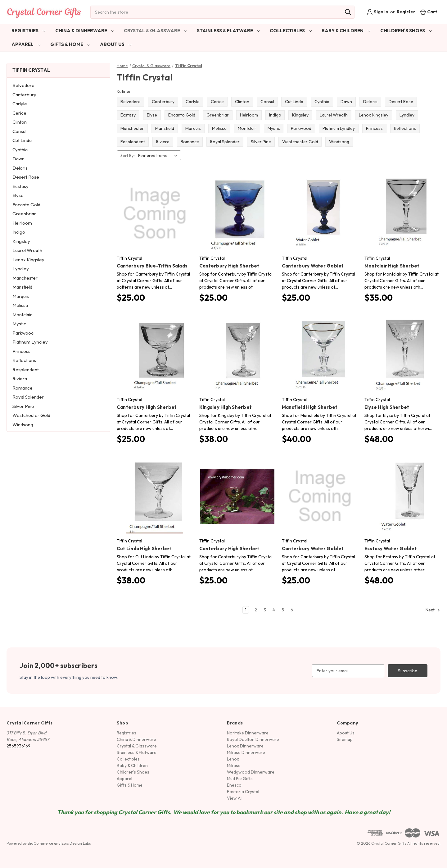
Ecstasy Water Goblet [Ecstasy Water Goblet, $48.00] (391, 548)
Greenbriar (24, 214)
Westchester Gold (31, 415)
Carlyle (20, 104)
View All (235, 798)
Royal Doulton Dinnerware (253, 739)
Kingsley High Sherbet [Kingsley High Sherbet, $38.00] (226, 407)
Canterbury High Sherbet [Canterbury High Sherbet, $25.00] (229, 266)
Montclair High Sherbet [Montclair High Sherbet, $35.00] (392, 266)
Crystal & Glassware (155, 31)
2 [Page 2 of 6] (256, 610)
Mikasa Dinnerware (246, 752)
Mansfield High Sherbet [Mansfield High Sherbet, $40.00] (310, 407)
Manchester (25, 278)
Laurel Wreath (27, 250)
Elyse (18, 195)
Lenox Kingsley (28, 260)
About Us (116, 44)
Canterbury (24, 95)
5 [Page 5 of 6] (283, 610)
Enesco (234, 785)
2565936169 (18, 746)
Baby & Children (346, 31)
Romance (23, 388)
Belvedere (23, 85)
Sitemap (345, 739)
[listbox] (159, 155)
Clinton (20, 122)
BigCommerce (40, 843)
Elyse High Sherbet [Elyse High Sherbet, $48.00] (387, 407)
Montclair (22, 315)
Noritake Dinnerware (248, 733)
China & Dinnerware (85, 31)
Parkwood (23, 333)
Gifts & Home (70, 44)
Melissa (20, 305)
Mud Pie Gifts (240, 779)
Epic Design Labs (76, 843)
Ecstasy (20, 186)
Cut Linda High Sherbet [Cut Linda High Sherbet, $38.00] (144, 548)
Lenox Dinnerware (245, 746)
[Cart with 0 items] (429, 12)
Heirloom (22, 223)
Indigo (19, 232)
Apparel (26, 44)
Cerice (19, 113)
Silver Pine (23, 406)
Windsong (23, 425)
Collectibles (291, 31)
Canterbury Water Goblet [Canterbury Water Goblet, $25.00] (313, 266)
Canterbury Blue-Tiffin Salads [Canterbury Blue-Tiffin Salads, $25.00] (152, 266)
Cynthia (20, 150)
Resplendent (26, 370)
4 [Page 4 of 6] (274, 610)
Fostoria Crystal (243, 792)
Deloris (20, 168)
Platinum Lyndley (30, 342)
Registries (28, 31)
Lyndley (21, 269)
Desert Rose (26, 177)
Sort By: (128, 155)
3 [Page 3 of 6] (265, 610)
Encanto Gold (26, 205)
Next (433, 610)
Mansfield (22, 287)
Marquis (21, 296)
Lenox (233, 759)
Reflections (24, 360)
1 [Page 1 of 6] (246, 610)
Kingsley (21, 241)
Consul (19, 131)
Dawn (18, 159)
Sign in (377, 12)
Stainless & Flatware (228, 31)
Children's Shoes (406, 31)
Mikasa (234, 765)
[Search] (348, 12)
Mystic (19, 324)
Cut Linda (22, 140)
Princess (21, 351)
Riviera (20, 379)
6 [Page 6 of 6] (292, 610)
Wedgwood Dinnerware (251, 772)
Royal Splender (28, 397)
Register (406, 12)
